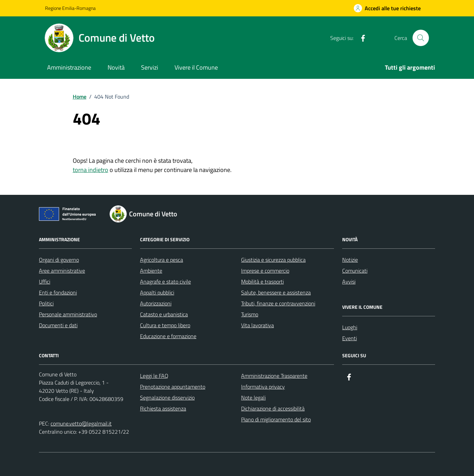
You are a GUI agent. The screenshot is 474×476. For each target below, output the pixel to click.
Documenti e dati (58, 325)
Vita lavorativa (257, 325)
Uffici (45, 282)
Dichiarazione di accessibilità (273, 408)
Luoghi (350, 327)
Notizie (350, 260)
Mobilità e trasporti (262, 282)
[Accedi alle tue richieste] (387, 8)
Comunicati (355, 271)
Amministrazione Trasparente (274, 376)
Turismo (250, 314)
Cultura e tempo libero (165, 325)
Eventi (350, 338)
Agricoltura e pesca (162, 260)
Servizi (150, 67)
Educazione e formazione (168, 336)
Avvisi (349, 282)
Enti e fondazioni (58, 292)
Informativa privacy (263, 387)
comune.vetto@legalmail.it (81, 423)
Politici (46, 303)
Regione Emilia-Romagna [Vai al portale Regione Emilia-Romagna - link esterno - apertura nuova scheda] (70, 8)
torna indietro (90, 170)
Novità (116, 67)
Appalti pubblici (157, 292)
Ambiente (151, 271)
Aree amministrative (62, 271)
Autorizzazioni (156, 303)
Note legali (253, 398)
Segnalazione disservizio (167, 398)
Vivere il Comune (196, 67)
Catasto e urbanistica (164, 314)
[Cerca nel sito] (421, 38)
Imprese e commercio (265, 271)
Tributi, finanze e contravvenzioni (278, 303)
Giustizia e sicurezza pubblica (273, 260)
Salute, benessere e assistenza (276, 292)
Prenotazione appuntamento (173, 387)
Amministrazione (69, 67)
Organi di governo (59, 260)
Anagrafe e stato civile (165, 282)
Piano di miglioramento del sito (276, 419)
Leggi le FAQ (154, 376)
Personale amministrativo (68, 314)
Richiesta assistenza (163, 408)
